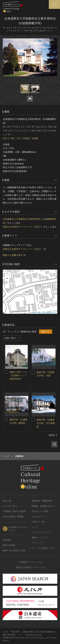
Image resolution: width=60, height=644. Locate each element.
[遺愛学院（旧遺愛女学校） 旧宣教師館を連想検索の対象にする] (33, 420)
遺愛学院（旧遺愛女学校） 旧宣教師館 (46, 423)
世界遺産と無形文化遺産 (14, 511)
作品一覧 (7, 501)
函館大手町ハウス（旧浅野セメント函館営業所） (18, 375)
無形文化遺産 (9, 545)
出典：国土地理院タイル (47, 312)
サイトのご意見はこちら (43, 548)
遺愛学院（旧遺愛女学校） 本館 (45, 374)
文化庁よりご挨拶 (40, 511)
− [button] (7, 279)
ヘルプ (35, 527)
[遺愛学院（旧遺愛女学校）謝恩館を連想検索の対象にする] (6, 420)
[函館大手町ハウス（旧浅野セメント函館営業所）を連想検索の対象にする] (6, 372)
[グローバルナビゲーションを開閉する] (54, 4)
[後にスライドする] (53, 435)
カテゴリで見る (10, 506)
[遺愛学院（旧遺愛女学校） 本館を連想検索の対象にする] (33, 372)
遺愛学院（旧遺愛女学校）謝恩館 (18, 421)
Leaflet (33, 312)
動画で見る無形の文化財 (14, 550)
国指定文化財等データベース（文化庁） (23, 227)
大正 (18, 138)
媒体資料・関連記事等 (42, 501)
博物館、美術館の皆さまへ (44, 506)
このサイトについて (41, 532)
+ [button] (7, 274)
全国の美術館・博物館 (13, 517)
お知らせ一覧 (38, 522)
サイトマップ (38, 543)
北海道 (26, 138)
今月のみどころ (39, 517)
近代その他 (8, 138)
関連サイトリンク (40, 537)
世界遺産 (7, 540)
